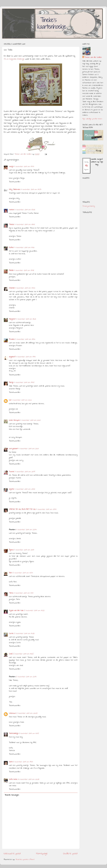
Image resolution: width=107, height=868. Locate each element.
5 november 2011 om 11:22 (34, 611)
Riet (10, 573)
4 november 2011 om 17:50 (25, 288)
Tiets (11, 593)
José (11, 654)
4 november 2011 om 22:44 (26, 530)
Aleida (11, 270)
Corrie (11, 634)
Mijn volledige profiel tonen (92, 119)
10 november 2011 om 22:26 (29, 779)
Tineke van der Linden (93, 57)
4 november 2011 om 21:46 (25, 489)
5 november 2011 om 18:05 (23, 654)
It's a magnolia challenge (14, 59)
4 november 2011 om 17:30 (24, 248)
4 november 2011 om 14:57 (31, 190)
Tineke (12, 225)
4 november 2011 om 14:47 (24, 167)
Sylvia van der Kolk (16, 611)
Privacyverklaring (89, 206)
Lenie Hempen (14, 420)
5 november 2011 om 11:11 (23, 593)
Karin (11, 762)
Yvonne (12, 472)
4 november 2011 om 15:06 (25, 210)
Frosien (12, 339)
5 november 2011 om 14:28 (24, 634)
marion (12, 210)
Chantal (12, 288)
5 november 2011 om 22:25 (27, 713)
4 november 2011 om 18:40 (25, 339)
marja (11, 167)
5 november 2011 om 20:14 (26, 677)
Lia (10, 400)
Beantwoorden (15, 182)
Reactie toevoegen (12, 795)
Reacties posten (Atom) (25, 860)
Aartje (11, 382)
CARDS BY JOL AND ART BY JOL (22, 509)
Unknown (12, 713)
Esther (11, 248)
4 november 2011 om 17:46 (24, 270)
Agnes (11, 550)
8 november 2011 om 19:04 (23, 762)
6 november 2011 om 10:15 (29, 733)
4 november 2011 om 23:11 (24, 550)
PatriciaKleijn (14, 733)
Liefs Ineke (13, 779)
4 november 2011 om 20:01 (30, 420)
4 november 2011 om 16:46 (25, 225)
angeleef (12, 357)
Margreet (12, 319)
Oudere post (70, 854)
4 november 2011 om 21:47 (46, 509)
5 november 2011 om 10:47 (23, 573)
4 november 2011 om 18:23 (26, 319)
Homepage (42, 854)
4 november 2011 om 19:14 (26, 357)
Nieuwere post (12, 854)
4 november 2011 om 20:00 (22, 400)
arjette (12, 489)
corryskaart (13, 449)
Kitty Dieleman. (15, 190)
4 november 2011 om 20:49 (25, 472)
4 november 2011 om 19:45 (24, 382)
